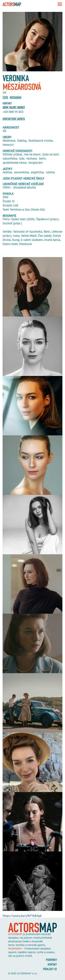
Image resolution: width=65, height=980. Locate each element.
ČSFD (5, 98)
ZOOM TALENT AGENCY (14, 107)
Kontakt (52, 965)
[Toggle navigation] (59, 4)
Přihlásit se (50, 969)
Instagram (16, 98)
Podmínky (51, 960)
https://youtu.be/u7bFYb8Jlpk (22, 916)
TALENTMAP (15, 949)
